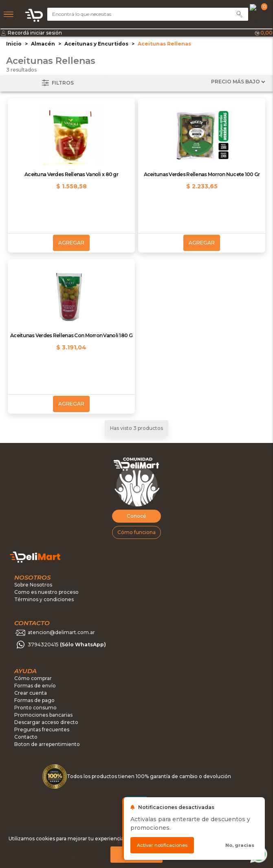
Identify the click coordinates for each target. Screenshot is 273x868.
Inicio (14, 44)
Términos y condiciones (44, 599)
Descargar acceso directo (46, 722)
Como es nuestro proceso (46, 592)
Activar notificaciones (162, 845)
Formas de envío (35, 686)
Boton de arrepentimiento (47, 744)
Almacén (43, 44)
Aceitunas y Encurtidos (96, 44)
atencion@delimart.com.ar (61, 633)
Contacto (26, 737)
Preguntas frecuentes (42, 730)
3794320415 (67, 645)
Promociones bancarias (43, 715)
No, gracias (240, 845)
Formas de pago (34, 700)
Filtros (57, 83)
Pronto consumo (35, 708)
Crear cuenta (31, 693)
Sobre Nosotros (33, 585)
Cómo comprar (33, 678)
